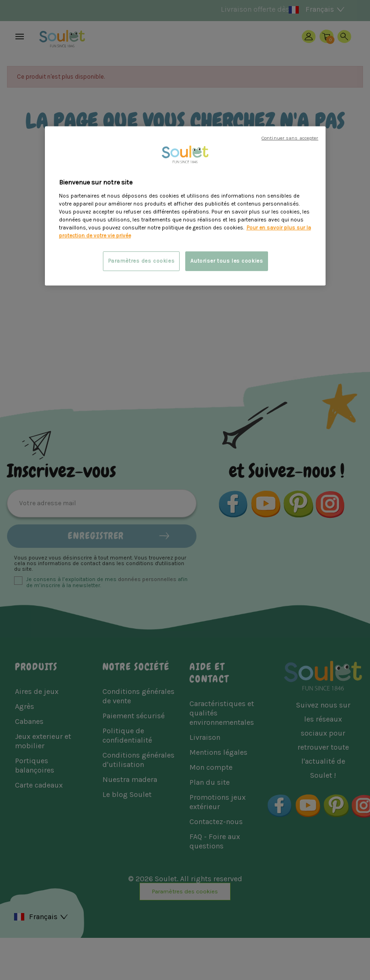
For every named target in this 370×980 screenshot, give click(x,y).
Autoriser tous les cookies (227, 261)
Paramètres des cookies (141, 261)
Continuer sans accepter (290, 138)
